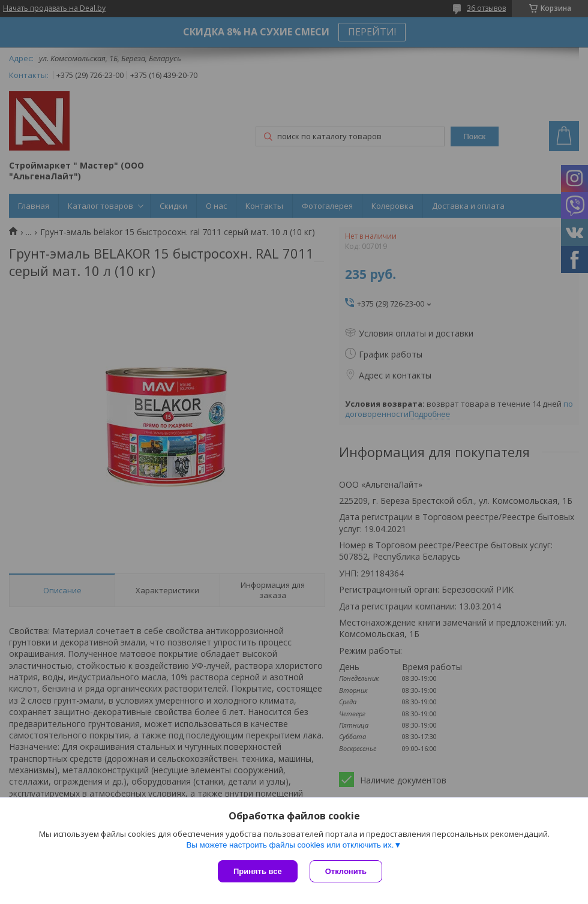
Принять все (258, 871)
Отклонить (346, 871)
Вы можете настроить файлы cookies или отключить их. (290, 845)
